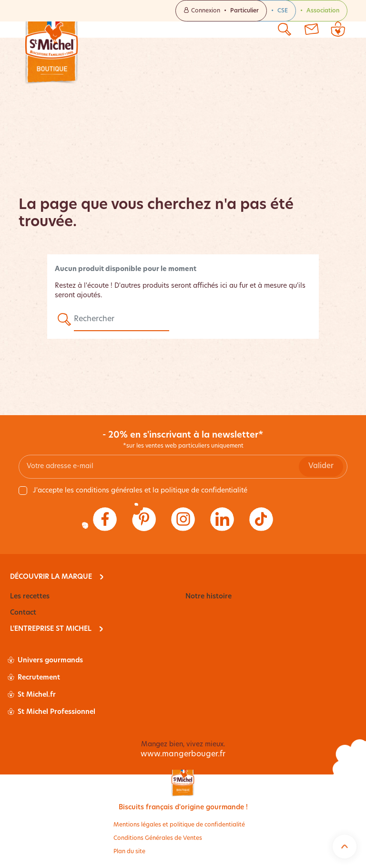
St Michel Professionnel (51, 712)
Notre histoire (208, 597)
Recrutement (34, 678)
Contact (23, 613)
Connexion (221, 11)
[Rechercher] (122, 320)
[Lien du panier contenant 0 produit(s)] (338, 30)
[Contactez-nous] (311, 30)
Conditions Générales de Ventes (158, 838)
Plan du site (129, 852)
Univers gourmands (45, 661)
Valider (321, 466)
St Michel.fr (32, 695)
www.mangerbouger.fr (183, 754)
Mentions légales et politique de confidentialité (179, 825)
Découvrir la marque (51, 577)
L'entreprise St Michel (51, 629)
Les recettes (30, 597)
